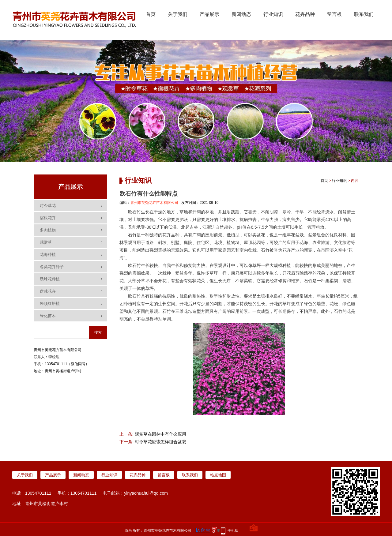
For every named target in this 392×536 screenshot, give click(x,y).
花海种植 (48, 255)
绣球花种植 (50, 279)
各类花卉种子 (52, 267)
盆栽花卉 (48, 291)
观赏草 (46, 242)
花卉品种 (305, 14)
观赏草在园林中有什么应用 (160, 434)
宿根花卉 (48, 218)
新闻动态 (241, 14)
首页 (151, 14)
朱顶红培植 (50, 304)
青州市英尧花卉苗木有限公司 (154, 203)
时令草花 (48, 206)
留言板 (334, 14)
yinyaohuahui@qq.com (146, 493)
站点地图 (218, 475)
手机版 (233, 530)
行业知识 (273, 14)
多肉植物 (48, 230)
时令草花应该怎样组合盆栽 (160, 442)
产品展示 (209, 14)
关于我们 (178, 14)
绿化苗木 (48, 316)
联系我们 (364, 14)
